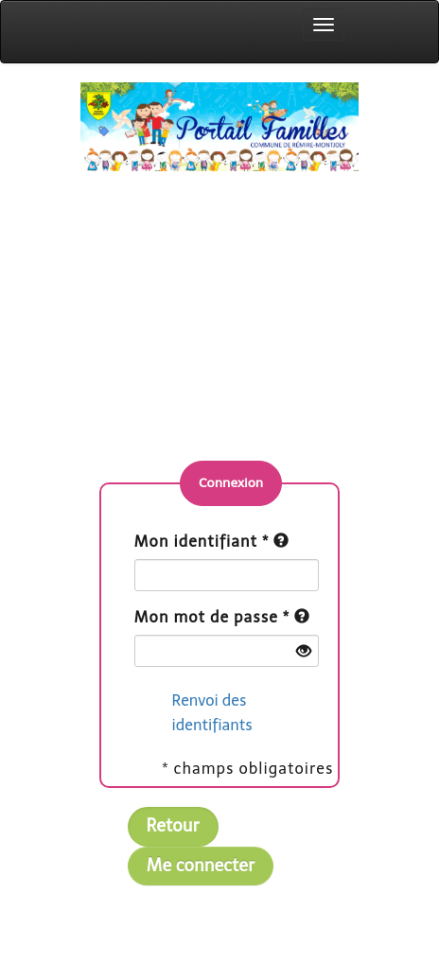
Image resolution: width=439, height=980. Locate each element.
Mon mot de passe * (212, 617)
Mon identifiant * (202, 542)
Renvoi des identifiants (212, 713)
